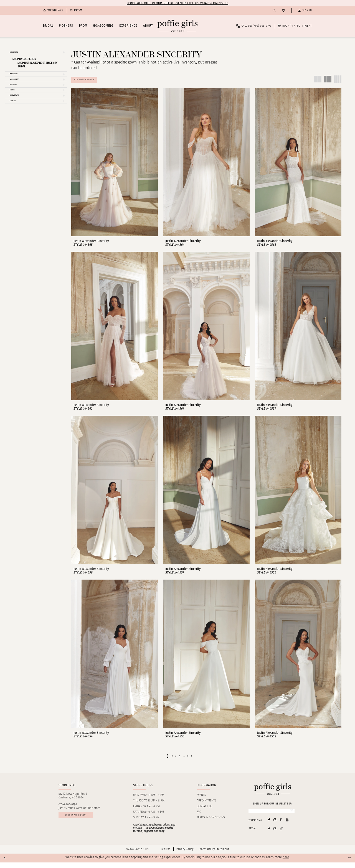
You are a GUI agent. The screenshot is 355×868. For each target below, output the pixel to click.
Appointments (206, 804)
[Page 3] (174, 759)
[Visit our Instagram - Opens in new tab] (275, 825)
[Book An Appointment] (295, 26)
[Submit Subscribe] (290, 815)
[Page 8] (191, 759)
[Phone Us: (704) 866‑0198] (254, 26)
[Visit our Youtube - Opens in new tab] (287, 825)
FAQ (199, 815)
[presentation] (115, 166)
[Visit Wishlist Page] (283, 11)
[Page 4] (180, 759)
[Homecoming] (76, 11)
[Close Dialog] (6, 864)
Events (201, 799)
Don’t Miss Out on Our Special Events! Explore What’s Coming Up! (177, 3)
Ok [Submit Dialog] (348, 863)
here (286, 863)
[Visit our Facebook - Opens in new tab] (269, 825)
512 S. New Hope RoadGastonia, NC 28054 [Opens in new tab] (73, 799)
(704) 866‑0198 (68, 808)
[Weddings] (53, 11)
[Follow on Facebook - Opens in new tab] (269, 834)
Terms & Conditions (211, 821)
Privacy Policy (185, 855)
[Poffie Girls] (177, 26)
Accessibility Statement (214, 855)
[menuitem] (53, 11)
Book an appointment (86, 821)
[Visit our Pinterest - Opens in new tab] (281, 825)
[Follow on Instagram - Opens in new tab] (275, 834)
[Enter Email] (272, 815)
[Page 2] (169, 759)
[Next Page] (196, 759)
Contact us (205, 810)
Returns (166, 855)
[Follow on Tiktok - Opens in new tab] (282, 834)
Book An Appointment (92, 82)
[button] (305, 11)
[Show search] (274, 11)
